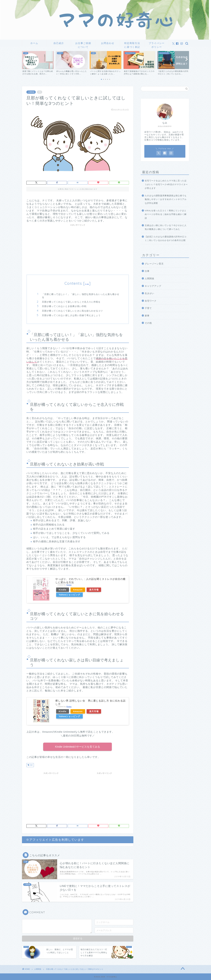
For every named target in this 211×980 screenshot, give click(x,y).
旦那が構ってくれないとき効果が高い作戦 (64, 306)
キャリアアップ (153, 286)
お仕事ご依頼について (83, 44)
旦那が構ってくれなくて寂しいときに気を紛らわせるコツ (72, 311)
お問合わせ (108, 43)
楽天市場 (94, 590)
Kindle (63, 590)
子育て (148, 308)
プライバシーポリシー (157, 44)
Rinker (69, 585)
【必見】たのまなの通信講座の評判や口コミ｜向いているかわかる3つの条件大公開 (166, 239)
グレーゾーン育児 (154, 264)
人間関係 (31, 92)
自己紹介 (59, 43)
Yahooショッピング (69, 595)
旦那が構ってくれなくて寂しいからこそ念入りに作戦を (71, 302)
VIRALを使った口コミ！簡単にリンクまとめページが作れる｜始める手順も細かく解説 (166, 214)
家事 (147, 316)
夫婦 (31, 765)
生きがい (149, 293)
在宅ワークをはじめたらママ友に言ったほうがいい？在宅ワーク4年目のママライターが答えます (166, 184)
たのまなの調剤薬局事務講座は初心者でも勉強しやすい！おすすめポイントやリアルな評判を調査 (166, 199)
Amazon (78, 590)
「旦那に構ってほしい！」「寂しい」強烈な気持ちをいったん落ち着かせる (81, 296)
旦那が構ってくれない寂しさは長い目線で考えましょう (71, 315)
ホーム (34, 43)
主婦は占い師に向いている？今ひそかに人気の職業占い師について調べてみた (166, 227)
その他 (148, 323)
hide (87, 284)
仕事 (147, 271)
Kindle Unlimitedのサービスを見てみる (78, 747)
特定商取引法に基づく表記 (132, 44)
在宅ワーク (151, 301)
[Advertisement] (78, 248)
